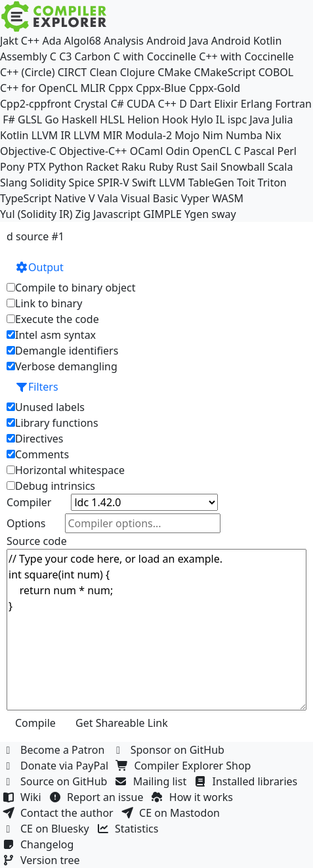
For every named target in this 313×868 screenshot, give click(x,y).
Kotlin (14, 135)
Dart (200, 104)
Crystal (91, 104)
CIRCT (73, 72)
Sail (209, 167)
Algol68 (83, 41)
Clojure (137, 72)
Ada (52, 41)
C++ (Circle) (28, 72)
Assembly (24, 56)
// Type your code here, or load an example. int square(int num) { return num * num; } (156, 630)
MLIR (93, 88)
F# (9, 119)
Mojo (187, 135)
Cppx (121, 88)
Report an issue (98, 797)
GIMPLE (162, 214)
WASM (228, 198)
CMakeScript (224, 72)
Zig (83, 214)
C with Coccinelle (155, 56)
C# (117, 104)
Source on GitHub (56, 781)
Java (259, 119)
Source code (37, 541)
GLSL (30, 119)
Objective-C (28, 151)
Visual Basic (149, 198)
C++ (30, 41)
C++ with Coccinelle (246, 56)
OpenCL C (217, 151)
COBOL (276, 72)
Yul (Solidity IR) (36, 214)
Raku (134, 167)
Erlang (257, 104)
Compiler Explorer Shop (185, 766)
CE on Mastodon (172, 813)
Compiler (29, 502)
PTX (37, 167)
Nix (273, 135)
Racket (102, 167)
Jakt (9, 41)
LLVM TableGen (197, 183)
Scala (281, 167)
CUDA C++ (152, 104)
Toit (246, 183)
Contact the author (59, 813)
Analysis (124, 41)
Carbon (93, 56)
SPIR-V (113, 183)
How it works (194, 797)
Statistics (129, 829)
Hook (175, 119)
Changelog (40, 844)
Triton (272, 183)
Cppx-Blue (161, 88)
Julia (283, 119)
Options (26, 523)
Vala (108, 198)
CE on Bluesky (47, 829)
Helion (143, 119)
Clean (103, 72)
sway (223, 214)
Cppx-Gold (215, 88)
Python (66, 167)
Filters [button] (37, 387)
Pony (12, 167)
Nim (212, 135)
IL (220, 119)
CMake (174, 72)
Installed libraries (247, 781)
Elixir (226, 104)
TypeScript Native (43, 198)
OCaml (147, 151)
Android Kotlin (247, 41)
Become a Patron (55, 750)
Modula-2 (149, 135)
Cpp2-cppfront (36, 104)
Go (52, 119)
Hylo (202, 119)
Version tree (43, 860)
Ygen (197, 214)
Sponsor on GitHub (170, 750)
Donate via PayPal (57, 766)
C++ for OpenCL (39, 88)
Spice (82, 183)
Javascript (117, 214)
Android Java (177, 41)
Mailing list (153, 781)
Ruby (161, 167)
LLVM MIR (98, 135)
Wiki (23, 797)
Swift (144, 183)
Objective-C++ (93, 151)
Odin (178, 151)
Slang (14, 183)
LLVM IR (51, 135)
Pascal (259, 151)
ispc (237, 119)
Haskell (79, 119)
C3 (65, 56)
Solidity (48, 183)
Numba (244, 135)
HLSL (112, 119)
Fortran (293, 104)
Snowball (243, 167)
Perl (287, 151)
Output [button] (39, 267)
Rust (187, 167)
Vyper (195, 198)
